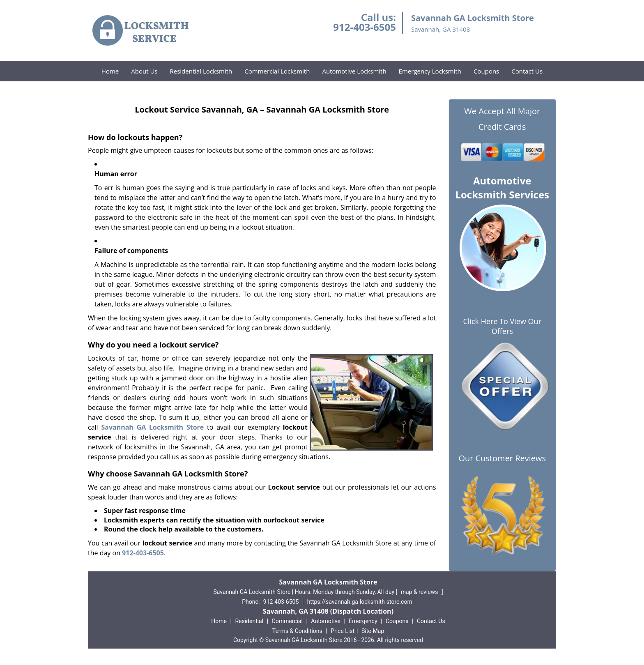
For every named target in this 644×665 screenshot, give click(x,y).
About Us (144, 71)
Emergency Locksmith (430, 71)
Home (110, 71)
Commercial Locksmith (277, 71)
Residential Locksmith (201, 71)
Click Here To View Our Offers (502, 326)
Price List (343, 631)
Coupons (486, 71)
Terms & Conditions (297, 631)
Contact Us (527, 71)
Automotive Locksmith (354, 71)
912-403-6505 (365, 27)
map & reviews (420, 592)
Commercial (287, 621)
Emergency (363, 621)
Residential (249, 621)
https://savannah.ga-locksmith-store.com (360, 602)
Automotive (326, 621)
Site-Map (373, 631)
